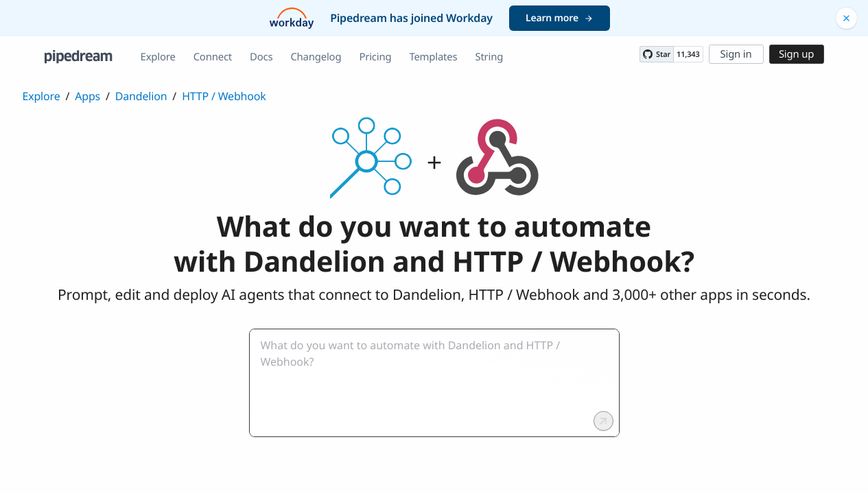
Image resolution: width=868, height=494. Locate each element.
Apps (87, 96)
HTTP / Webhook (224, 96)
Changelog (316, 57)
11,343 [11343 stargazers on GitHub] (688, 55)
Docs (261, 57)
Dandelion (141, 96)
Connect (213, 57)
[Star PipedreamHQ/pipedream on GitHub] (657, 54)
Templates (433, 57)
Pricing (375, 57)
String (489, 57)
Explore (158, 57)
